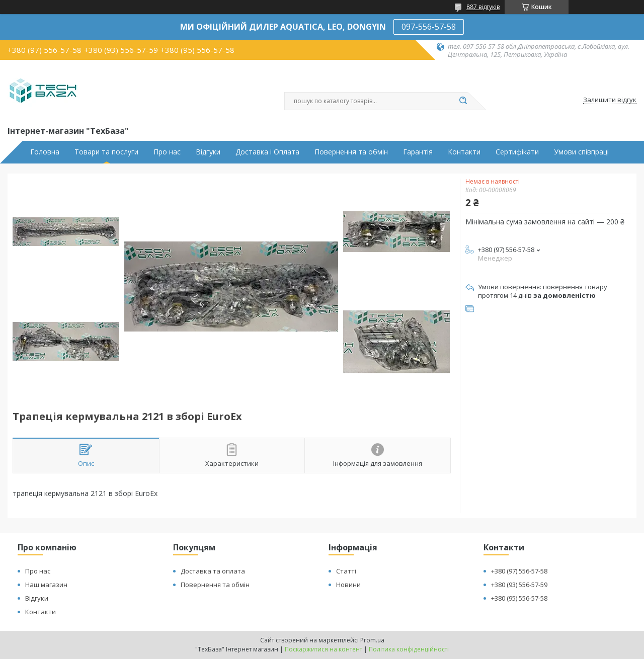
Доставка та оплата (213, 571)
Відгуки (208, 152)
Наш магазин (46, 585)
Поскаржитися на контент (324, 649)
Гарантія (418, 152)
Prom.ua (372, 640)
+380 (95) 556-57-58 (519, 598)
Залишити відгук (610, 100)
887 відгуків (483, 7)
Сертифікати (517, 152)
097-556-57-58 (429, 27)
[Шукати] (463, 101)
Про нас (167, 152)
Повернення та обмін (351, 152)
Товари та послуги (106, 152)
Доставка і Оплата (267, 152)
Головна (45, 152)
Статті (346, 571)
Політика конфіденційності (409, 649)
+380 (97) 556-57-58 (519, 571)
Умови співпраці (581, 152)
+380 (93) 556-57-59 (519, 585)
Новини (348, 585)
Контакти (464, 152)
